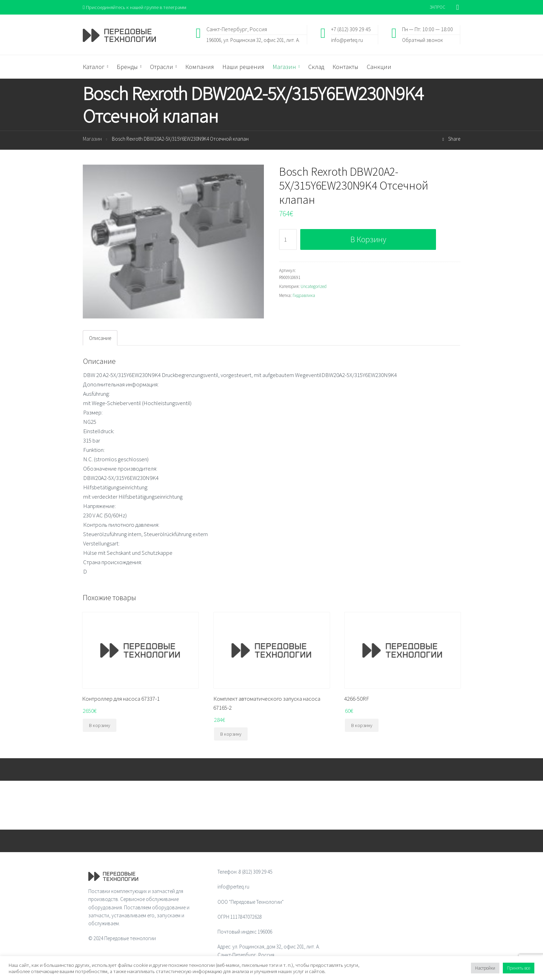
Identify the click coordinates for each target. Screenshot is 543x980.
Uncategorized (314, 287)
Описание (100, 338)
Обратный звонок (422, 40)
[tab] (100, 338)
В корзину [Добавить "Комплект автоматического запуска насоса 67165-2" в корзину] (231, 734)
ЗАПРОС (438, 7)
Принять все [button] (519, 968)
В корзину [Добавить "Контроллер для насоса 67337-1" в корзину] (100, 726)
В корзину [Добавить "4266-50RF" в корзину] (362, 726)
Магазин (92, 139)
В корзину (368, 239)
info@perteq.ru (347, 40)
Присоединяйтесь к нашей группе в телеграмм (136, 7)
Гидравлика (304, 296)
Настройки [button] (485, 968)
